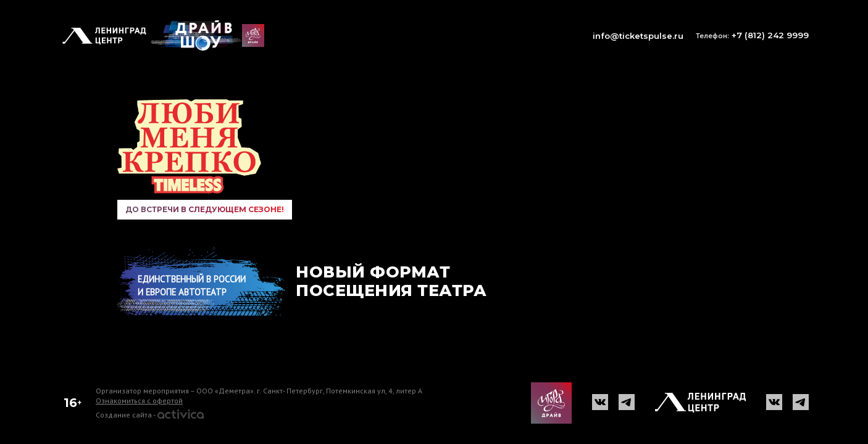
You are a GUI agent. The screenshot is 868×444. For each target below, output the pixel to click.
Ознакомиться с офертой (139, 401)
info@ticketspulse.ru (638, 36)
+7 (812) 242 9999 (752, 35)
